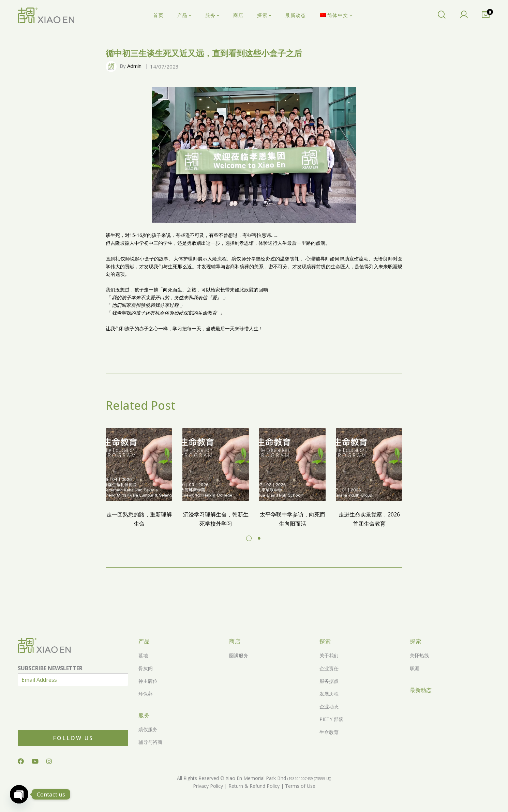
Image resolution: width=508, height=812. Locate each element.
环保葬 (146, 694)
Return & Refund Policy (253, 786)
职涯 (415, 668)
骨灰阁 (146, 668)
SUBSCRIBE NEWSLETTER (50, 668)
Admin (134, 66)
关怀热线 (419, 655)
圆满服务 (239, 655)
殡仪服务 (148, 729)
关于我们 (329, 655)
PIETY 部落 (331, 719)
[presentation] (70, 719)
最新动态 (421, 690)
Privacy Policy (208, 786)
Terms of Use (300, 786)
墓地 (143, 655)
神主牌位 (148, 681)
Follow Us (73, 738)
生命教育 (329, 732)
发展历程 (329, 694)
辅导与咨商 (150, 742)
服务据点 (329, 681)
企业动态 (329, 706)
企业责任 (329, 668)
